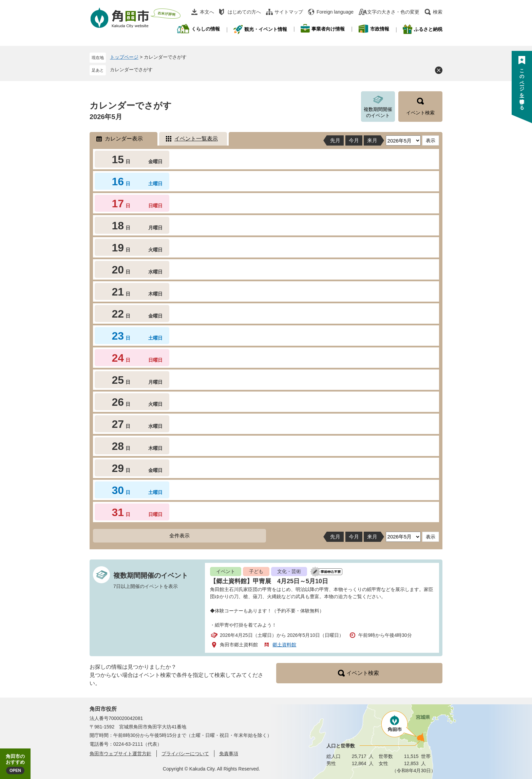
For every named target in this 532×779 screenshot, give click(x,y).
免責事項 (229, 754)
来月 (372, 140)
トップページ (124, 57)
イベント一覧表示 (196, 139)
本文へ (207, 12)
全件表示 (179, 536)
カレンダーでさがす (131, 70)
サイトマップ (289, 12)
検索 (438, 12)
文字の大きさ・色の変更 (393, 12)
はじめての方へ (244, 12)
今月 (354, 140)
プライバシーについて (185, 754)
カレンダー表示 (124, 139)
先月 (335, 140)
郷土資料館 (284, 645)
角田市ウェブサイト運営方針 (120, 754)
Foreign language (335, 12)
